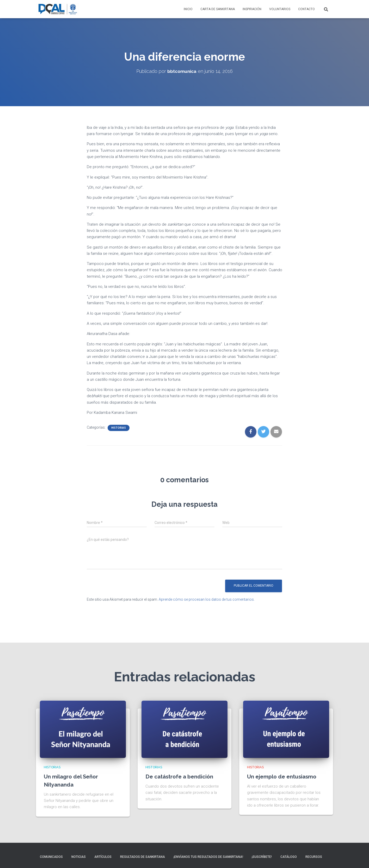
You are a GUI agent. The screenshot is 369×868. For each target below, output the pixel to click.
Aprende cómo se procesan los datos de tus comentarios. (207, 599)
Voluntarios (280, 9)
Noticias (79, 857)
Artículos (103, 857)
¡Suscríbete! (262, 857)
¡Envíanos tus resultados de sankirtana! (208, 857)
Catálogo (289, 857)
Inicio (188, 9)
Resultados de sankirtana (143, 857)
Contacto (306, 9)
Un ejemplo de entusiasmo (284, 776)
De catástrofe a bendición (182, 776)
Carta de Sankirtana (218, 9)
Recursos (314, 857)
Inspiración (252, 9)
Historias (119, 428)
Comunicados (51, 857)
